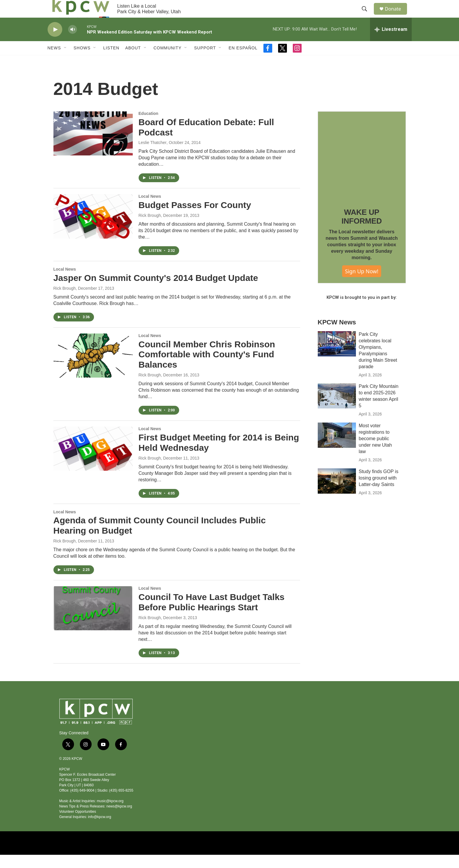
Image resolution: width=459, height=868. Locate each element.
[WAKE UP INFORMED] (362, 169)
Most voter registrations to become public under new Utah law (375, 452)
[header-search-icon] (367, 16)
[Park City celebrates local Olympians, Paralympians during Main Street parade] (337, 357)
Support (205, 61)
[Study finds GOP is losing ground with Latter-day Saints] (337, 494)
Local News (150, 210)
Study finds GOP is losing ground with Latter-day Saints (379, 491)
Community (168, 61)
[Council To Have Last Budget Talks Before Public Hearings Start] (93, 621)
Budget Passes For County (195, 218)
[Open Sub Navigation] (65, 61)
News (54, 61)
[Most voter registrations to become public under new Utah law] (337, 448)
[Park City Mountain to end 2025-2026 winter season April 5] (337, 409)
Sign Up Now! (362, 284)
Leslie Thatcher (153, 156)
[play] (55, 43)
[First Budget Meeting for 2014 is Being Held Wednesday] (93, 462)
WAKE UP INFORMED (362, 230)
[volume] (73, 43)
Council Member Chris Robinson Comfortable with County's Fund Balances (207, 368)
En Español (243, 61)
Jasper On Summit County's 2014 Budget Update (156, 291)
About (133, 61)
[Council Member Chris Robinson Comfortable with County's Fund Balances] (93, 369)
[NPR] (193, 856)
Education (149, 127)
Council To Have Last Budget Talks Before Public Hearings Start (212, 615)
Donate (397, 15)
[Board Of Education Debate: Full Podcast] (93, 147)
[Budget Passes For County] (93, 229)
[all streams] (391, 43)
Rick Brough (150, 229)
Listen (111, 61)
